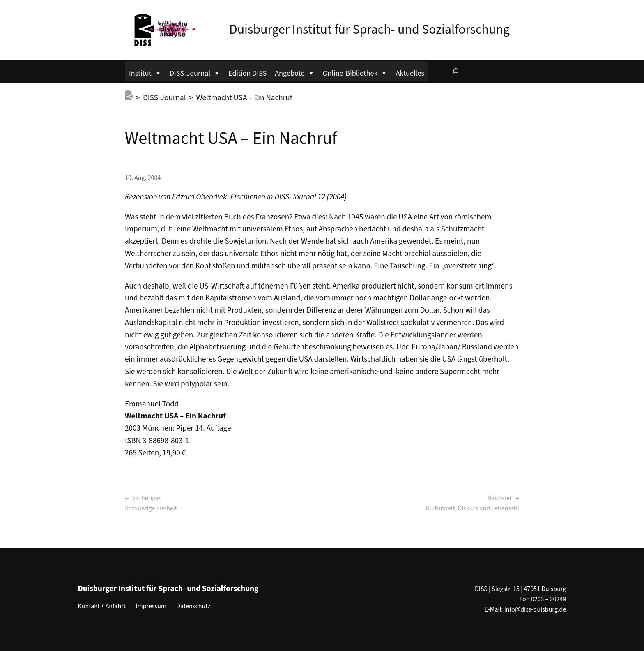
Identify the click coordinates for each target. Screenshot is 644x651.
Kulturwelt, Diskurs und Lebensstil (473, 508)
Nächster (500, 498)
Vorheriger (147, 498)
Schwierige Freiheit (151, 508)
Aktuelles (410, 73)
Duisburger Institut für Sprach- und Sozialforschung (369, 30)
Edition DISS (247, 73)
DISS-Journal (195, 72)
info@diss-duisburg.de (535, 609)
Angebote (294, 72)
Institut (145, 72)
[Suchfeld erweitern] (455, 71)
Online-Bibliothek (355, 72)
